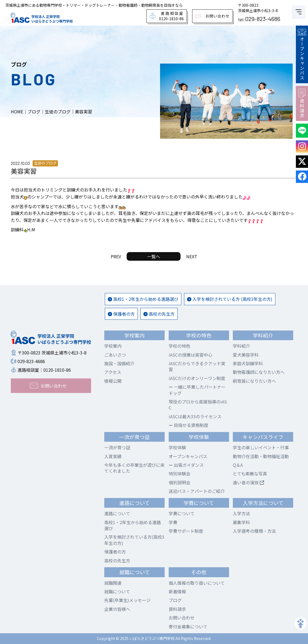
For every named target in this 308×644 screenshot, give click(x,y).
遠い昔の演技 (248, 482)
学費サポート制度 (186, 531)
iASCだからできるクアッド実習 (197, 366)
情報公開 (113, 381)
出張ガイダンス (186, 465)
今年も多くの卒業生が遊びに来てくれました (134, 468)
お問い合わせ (182, 618)
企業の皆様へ (117, 609)
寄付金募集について (188, 626)
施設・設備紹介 (119, 363)
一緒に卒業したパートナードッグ (197, 390)
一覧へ (154, 256)
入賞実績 (113, 456)
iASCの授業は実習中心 (191, 355)
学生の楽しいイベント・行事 (261, 447)
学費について (182, 513)
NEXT (192, 256)
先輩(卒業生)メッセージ (127, 600)
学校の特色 (179, 346)
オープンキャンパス (302, 54)
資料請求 (302, 103)
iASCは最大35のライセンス (195, 416)
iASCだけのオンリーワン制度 (197, 378)
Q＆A (238, 465)
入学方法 (241, 513)
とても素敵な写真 (250, 474)
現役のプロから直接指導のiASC (198, 405)
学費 (173, 522)
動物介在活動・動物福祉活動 (261, 456)
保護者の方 (121, 314)
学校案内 (113, 346)
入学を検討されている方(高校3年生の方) (134, 540)
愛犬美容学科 (246, 355)
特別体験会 (179, 474)
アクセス (113, 372)
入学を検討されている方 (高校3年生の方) (230, 299)
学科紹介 (241, 346)
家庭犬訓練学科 (248, 363)
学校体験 (177, 447)
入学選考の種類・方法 (254, 531)
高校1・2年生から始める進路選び (143, 299)
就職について (117, 591)
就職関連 (113, 583)
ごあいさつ (115, 355)
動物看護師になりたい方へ (259, 372)
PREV (116, 256)
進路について (117, 513)
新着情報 (177, 591)
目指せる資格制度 (188, 425)
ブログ (175, 600)
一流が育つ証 (117, 447)
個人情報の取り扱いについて (197, 583)
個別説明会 (179, 482)
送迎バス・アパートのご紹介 (197, 491)
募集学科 (241, 522)
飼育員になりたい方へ (254, 381)
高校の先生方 (159, 314)
